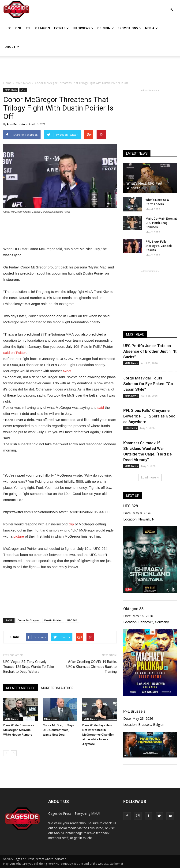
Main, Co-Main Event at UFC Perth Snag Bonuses (161, 223)
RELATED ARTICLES (21, 688)
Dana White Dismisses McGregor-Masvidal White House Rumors (19, 730)
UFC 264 (72, 620)
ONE (18, 28)
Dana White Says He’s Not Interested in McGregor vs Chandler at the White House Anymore (98, 735)
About (12, 47)
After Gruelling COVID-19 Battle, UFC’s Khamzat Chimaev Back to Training (92, 667)
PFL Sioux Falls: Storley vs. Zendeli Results (159, 246)
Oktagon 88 (133, 609)
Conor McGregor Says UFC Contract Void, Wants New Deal (58, 730)
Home (7, 83)
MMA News (11, 90)
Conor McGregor (28, 620)
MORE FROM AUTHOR (57, 688)
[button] (171, 6)
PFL (28, 28)
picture (19, 536)
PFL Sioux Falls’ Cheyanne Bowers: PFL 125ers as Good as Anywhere (149, 416)
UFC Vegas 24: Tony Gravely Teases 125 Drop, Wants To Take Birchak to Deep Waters (29, 667)
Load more (150, 477)
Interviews (83, 28)
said (101, 407)
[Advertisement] (90, 67)
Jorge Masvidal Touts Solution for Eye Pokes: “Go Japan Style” (148, 384)
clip (71, 524)
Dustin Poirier (53, 620)
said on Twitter (15, 353)
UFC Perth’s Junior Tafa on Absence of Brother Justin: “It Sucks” (150, 351)
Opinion (106, 28)
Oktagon (43, 28)
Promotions (129, 28)
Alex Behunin (16, 124)
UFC (8, 28)
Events (61, 28)
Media (151, 28)
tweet (67, 371)
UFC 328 (131, 506)
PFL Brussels (134, 711)
